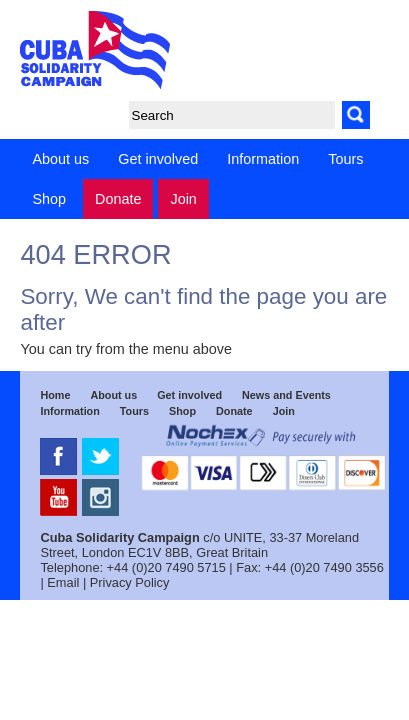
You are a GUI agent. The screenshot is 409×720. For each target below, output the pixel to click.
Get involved (158, 159)
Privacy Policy (130, 582)
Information (263, 159)
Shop (49, 199)
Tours (345, 159)
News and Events (286, 395)
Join (183, 199)
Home (55, 395)
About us (60, 159)
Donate (118, 199)
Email (63, 582)
